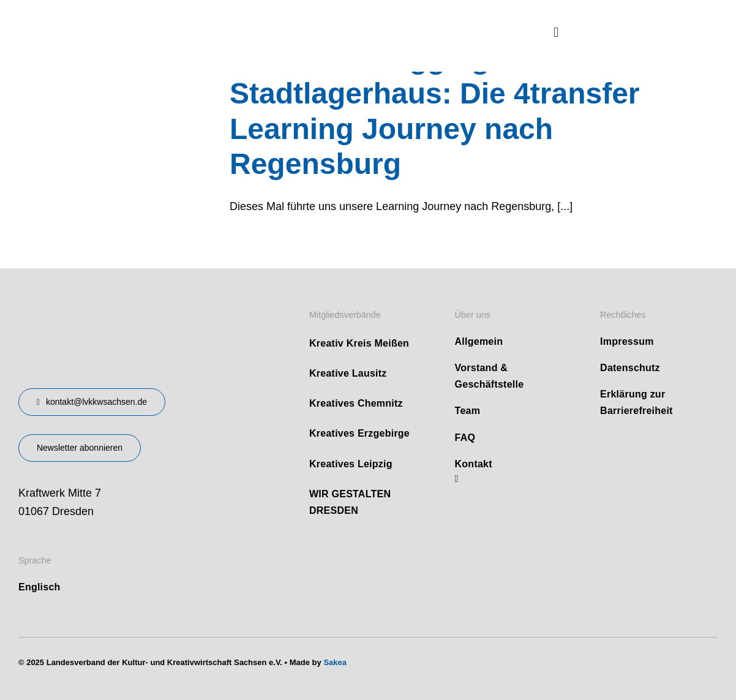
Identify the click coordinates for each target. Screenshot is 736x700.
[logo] (110, 18)
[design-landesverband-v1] (117, 304)
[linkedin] (457, 479)
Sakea (335, 662)
